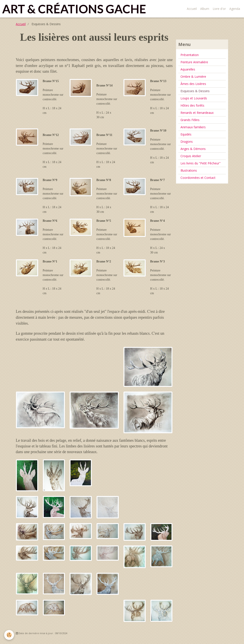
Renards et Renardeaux (197, 113)
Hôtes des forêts (192, 105)
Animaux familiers (193, 127)
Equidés (186, 134)
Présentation (190, 55)
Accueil (192, 9)
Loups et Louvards (194, 98)
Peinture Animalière (194, 62)
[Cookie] (9, 635)
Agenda (235, 9)
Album (205, 9)
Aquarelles (188, 69)
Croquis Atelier (191, 156)
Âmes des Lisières (193, 84)
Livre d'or (219, 9)
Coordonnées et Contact (198, 178)
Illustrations (189, 170)
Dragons (187, 142)
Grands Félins (190, 120)
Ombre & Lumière (193, 77)
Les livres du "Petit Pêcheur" (201, 163)
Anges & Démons (193, 149)
